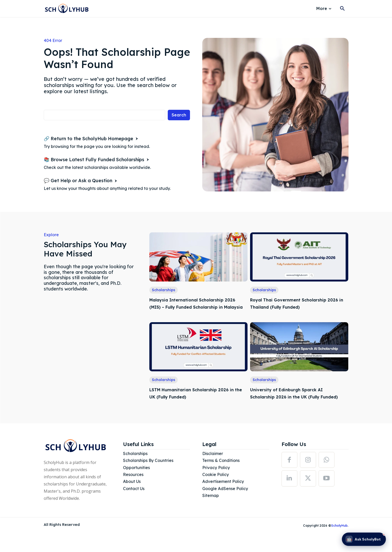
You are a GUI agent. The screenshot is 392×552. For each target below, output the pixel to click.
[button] (342, 9)
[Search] (179, 115)
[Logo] (67, 9)
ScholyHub (339, 540)
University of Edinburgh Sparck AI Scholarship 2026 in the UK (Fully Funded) (294, 404)
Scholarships (164, 290)
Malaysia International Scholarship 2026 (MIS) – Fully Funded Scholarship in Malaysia (198, 307)
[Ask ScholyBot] (364, 539)
